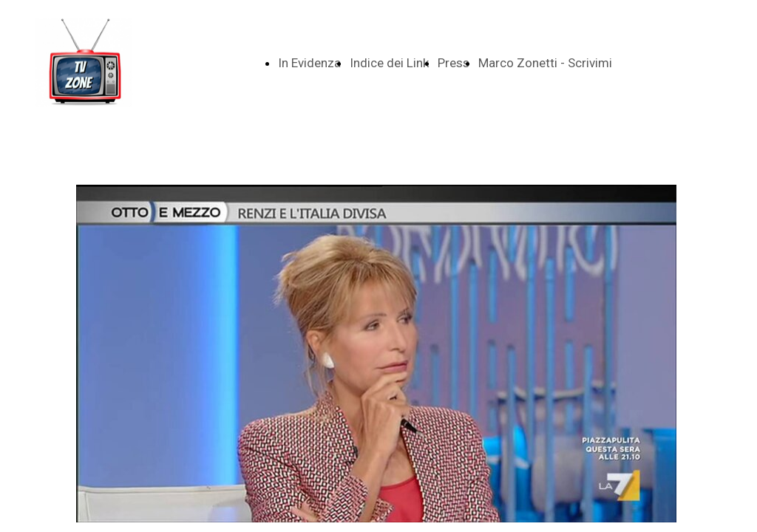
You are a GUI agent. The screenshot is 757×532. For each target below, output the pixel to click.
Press (454, 63)
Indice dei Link (389, 63)
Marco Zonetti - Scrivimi (545, 63)
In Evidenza (309, 63)
